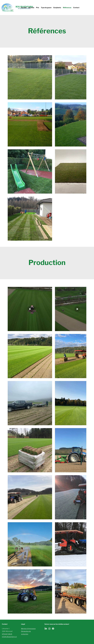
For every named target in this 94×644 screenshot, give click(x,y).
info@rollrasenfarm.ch (9, 637)
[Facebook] (53, 629)
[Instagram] (49, 629)
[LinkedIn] (46, 629)
